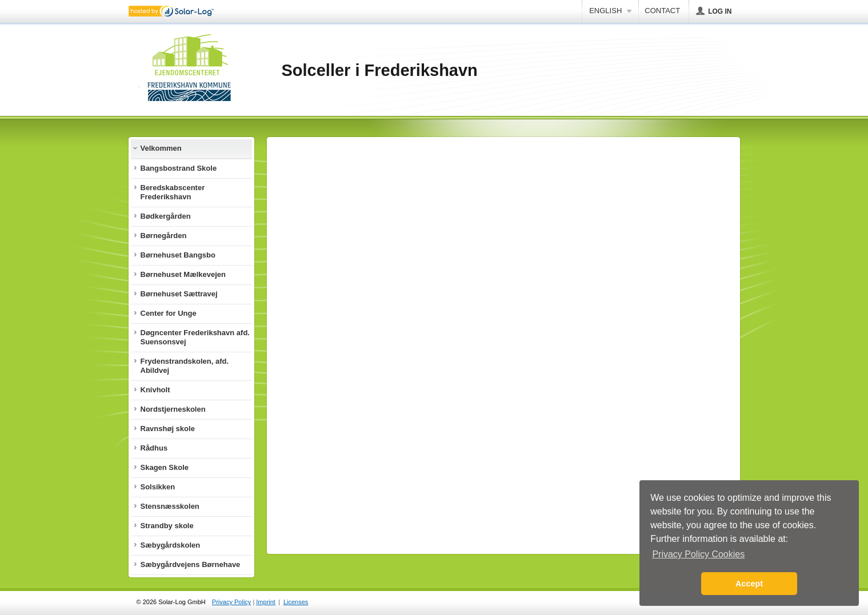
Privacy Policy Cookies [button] (698, 554)
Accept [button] (749, 584)
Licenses (296, 602)
